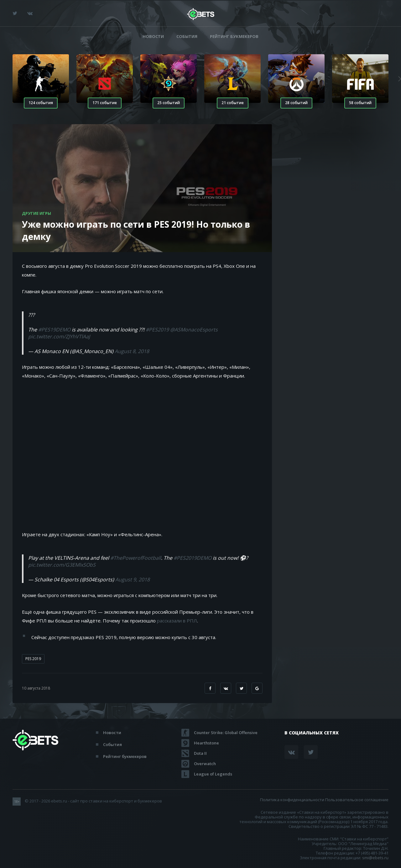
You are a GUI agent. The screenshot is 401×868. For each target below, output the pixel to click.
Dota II (200, 753)
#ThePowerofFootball (136, 558)
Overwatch (205, 764)
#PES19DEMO (54, 330)
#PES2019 (157, 330)
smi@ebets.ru (375, 858)
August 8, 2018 (132, 351)
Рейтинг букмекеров (234, 37)
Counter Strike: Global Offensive (226, 733)
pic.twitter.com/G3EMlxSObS (62, 565)
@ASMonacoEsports (194, 330)
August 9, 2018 (133, 580)
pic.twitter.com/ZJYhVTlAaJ (59, 336)
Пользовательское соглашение (357, 800)
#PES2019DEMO (193, 558)
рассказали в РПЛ (177, 621)
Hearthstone (206, 743)
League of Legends (213, 774)
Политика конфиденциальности (292, 800)
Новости (153, 37)
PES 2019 (33, 659)
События (187, 37)
